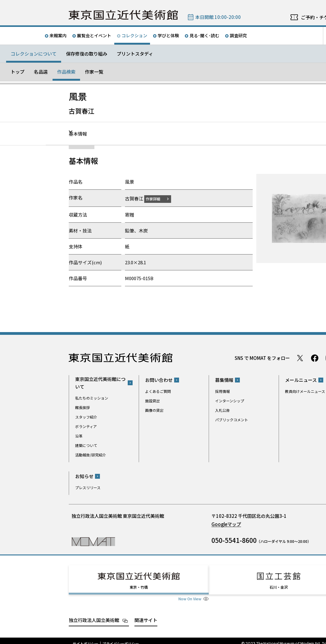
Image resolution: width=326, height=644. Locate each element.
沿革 (79, 435)
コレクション (134, 35)
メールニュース (301, 380)
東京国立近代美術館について (100, 382)
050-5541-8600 (234, 540)
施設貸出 (152, 401)
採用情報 (222, 391)
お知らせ (84, 476)
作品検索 (66, 72)
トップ (18, 72)
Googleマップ (226, 524)
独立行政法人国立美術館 (94, 614)
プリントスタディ (135, 54)
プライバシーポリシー (121, 638)
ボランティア (86, 426)
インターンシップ (230, 401)
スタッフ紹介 (86, 417)
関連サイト (146, 614)
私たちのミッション (92, 398)
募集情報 (224, 380)
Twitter (300, 358)
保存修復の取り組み (87, 54)
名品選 (41, 72)
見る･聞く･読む (204, 35)
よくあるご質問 (158, 391)
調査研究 (238, 35)
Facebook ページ (315, 358)
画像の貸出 (154, 410)
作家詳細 (157, 198)
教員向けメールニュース (305, 391)
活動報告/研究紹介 (91, 454)
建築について (86, 445)
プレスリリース (88, 487)
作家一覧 (94, 72)
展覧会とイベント (94, 35)
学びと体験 (168, 35)
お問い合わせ (159, 380)
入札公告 (222, 410)
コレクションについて (34, 54)
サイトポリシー (86, 638)
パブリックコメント (232, 420)
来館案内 (58, 35)
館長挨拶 (82, 407)
